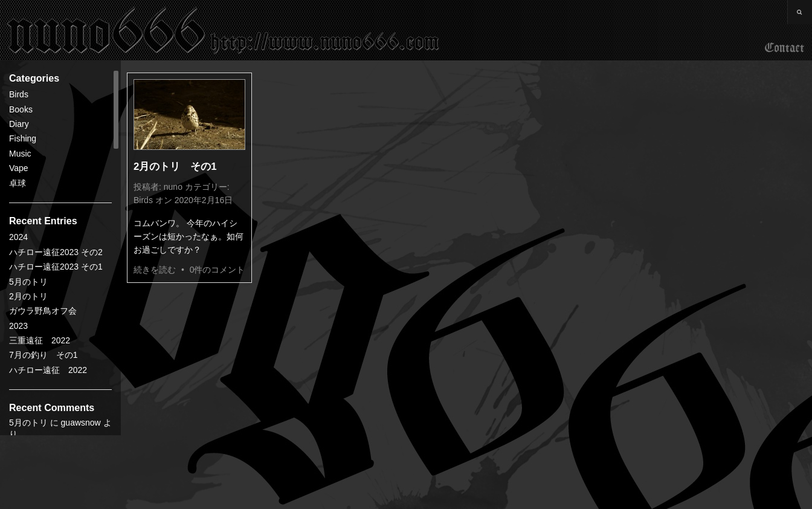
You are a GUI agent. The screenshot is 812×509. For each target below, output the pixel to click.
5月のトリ (28, 282)
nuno (173, 187)
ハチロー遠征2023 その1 (56, 267)
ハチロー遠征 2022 (48, 370)
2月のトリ (28, 296)
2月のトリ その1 (175, 167)
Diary (19, 124)
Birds (19, 94)
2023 (18, 326)
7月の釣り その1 (43, 355)
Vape (19, 168)
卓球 (18, 183)
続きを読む (155, 270)
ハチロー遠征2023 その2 (56, 252)
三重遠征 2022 (40, 340)
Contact (785, 48)
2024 (18, 237)
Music (20, 154)
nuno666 (224, 30)
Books (21, 109)
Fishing (23, 138)
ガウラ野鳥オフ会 (43, 311)
